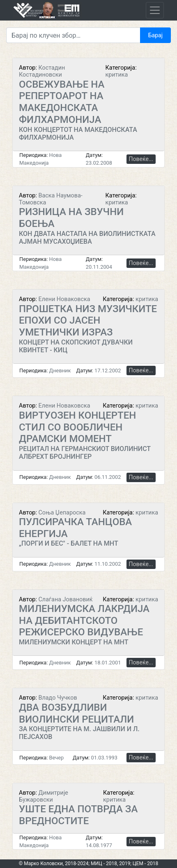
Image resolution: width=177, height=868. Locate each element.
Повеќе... (141, 159)
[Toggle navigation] (155, 10)
